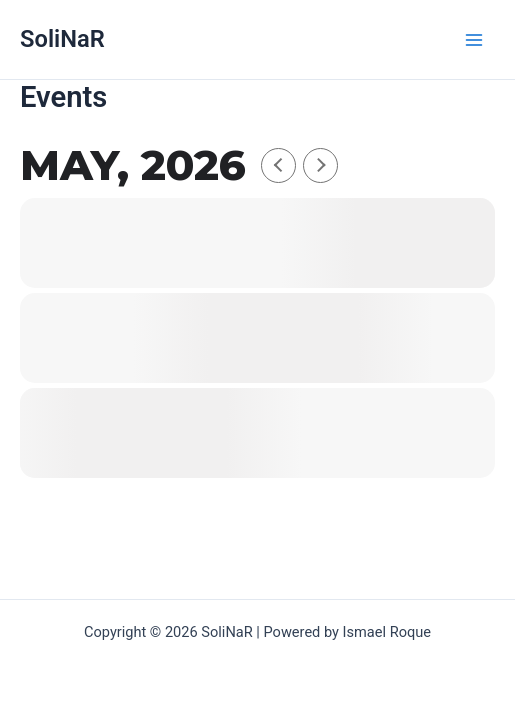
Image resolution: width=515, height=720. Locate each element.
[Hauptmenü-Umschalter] (474, 40)
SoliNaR (62, 39)
